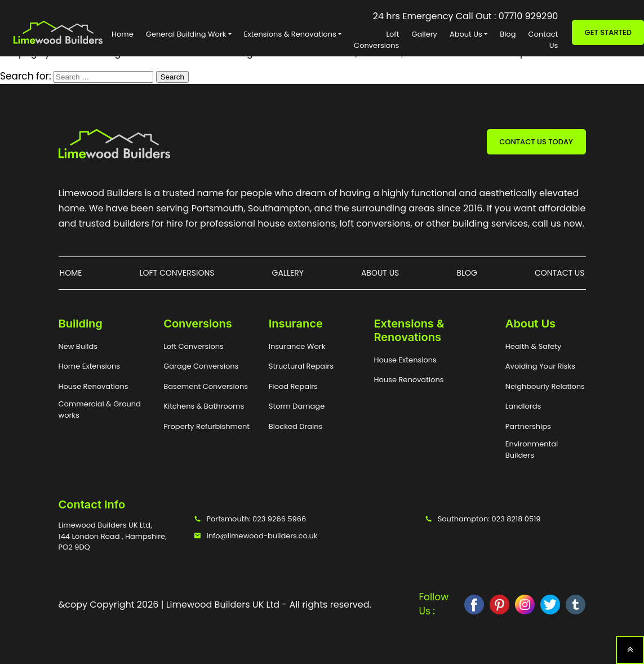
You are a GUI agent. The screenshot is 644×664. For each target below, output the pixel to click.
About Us (466, 34)
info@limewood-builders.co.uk (256, 536)
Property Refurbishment (206, 426)
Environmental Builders (532, 450)
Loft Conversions (376, 40)
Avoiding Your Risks (540, 366)
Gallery (424, 34)
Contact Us (543, 40)
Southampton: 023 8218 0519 (483, 519)
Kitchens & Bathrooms (204, 406)
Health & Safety (533, 346)
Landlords (523, 406)
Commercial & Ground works (100, 410)
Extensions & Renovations (290, 34)
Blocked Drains (296, 426)
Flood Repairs (293, 386)
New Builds (78, 346)
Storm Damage (297, 406)
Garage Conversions (201, 366)
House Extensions (405, 360)
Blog (508, 34)
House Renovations (94, 386)
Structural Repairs (301, 366)
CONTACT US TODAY (536, 142)
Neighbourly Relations (545, 386)
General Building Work (186, 34)
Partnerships (528, 426)
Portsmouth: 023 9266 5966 (250, 519)
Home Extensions (90, 366)
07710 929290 (528, 16)
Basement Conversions (206, 386)
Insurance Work (297, 346)
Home (123, 34)
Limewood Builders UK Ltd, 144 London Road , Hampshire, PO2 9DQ (113, 536)
